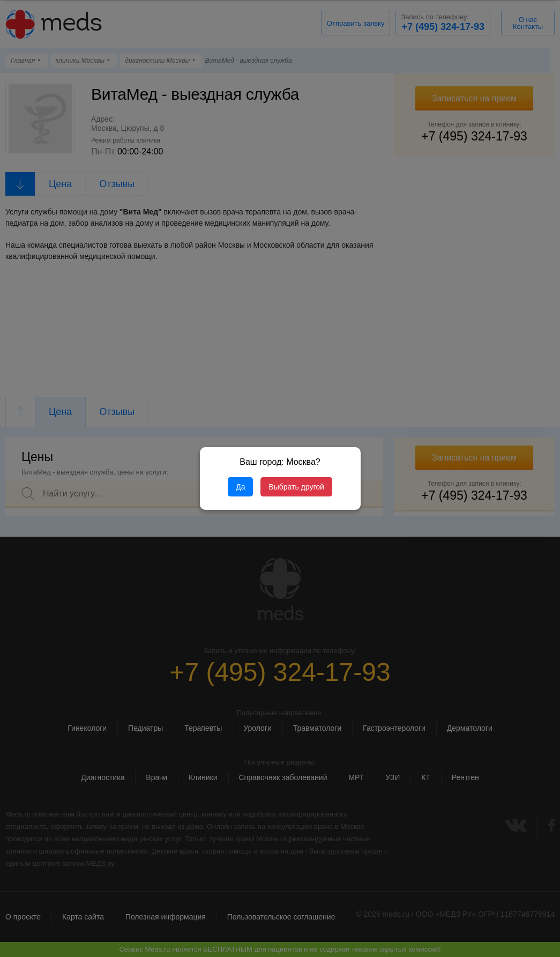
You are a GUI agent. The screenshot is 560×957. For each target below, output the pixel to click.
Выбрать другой (296, 487)
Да (240, 487)
